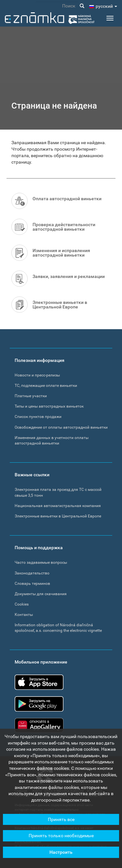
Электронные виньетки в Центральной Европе (60, 305)
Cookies (22, 604)
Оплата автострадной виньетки (67, 199)
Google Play (39, 704)
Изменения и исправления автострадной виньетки (61, 253)
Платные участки (31, 396)
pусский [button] (106, 6)
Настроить (61, 855)
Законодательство (32, 573)
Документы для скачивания (41, 594)
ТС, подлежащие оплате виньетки (46, 386)
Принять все (61, 822)
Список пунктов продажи (38, 417)
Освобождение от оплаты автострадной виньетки (61, 427)
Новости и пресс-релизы (37, 375)
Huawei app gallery (39, 725)
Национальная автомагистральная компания (58, 506)
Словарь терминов (32, 584)
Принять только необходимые (61, 839)
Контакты (24, 615)
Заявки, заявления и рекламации (69, 276)
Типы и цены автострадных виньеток (49, 406)
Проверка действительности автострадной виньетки (64, 227)
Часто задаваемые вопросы (41, 562)
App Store (39, 682)
